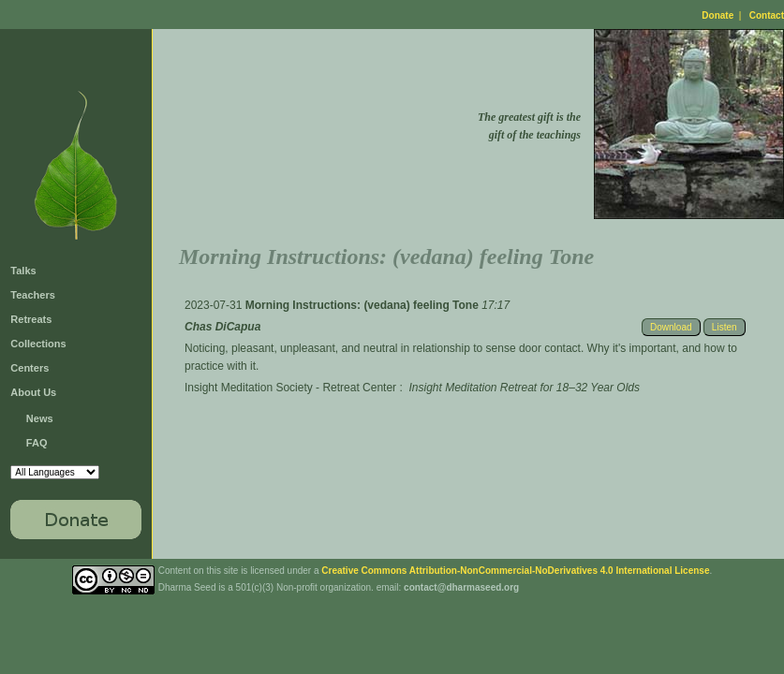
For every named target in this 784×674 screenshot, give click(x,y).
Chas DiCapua (222, 327)
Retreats (31, 319)
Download (671, 327)
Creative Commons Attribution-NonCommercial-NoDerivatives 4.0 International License (515, 571)
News (40, 418)
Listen (725, 327)
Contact (767, 15)
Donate (717, 15)
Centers (30, 368)
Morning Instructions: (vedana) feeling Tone (363, 305)
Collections (38, 344)
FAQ (37, 443)
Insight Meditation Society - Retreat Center (290, 388)
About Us (33, 392)
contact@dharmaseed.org (461, 587)
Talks (23, 271)
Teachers (33, 295)
